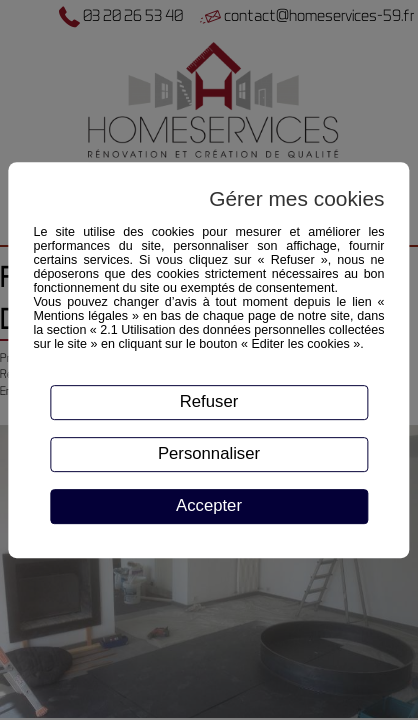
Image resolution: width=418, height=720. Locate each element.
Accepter (209, 505)
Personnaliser (209, 453)
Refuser (209, 401)
